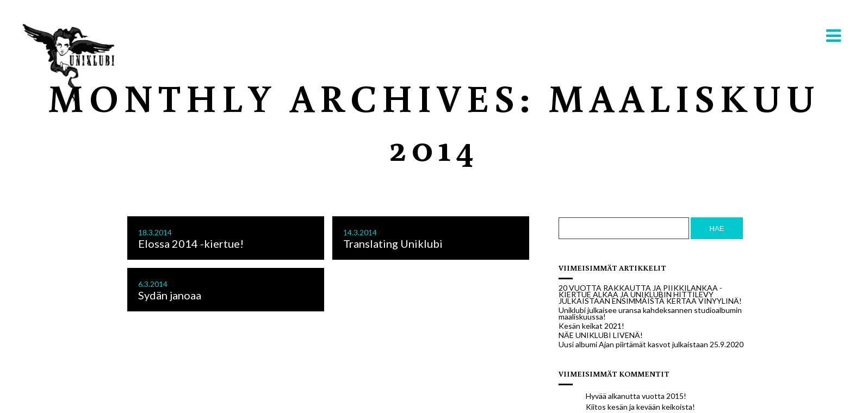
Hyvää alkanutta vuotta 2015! (636, 396)
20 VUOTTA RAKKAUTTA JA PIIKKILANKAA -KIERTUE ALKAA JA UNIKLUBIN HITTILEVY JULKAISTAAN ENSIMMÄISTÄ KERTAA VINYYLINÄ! (650, 295)
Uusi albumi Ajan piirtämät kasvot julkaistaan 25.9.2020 (651, 345)
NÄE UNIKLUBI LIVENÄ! (601, 335)
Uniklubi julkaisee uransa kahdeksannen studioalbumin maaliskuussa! (650, 314)
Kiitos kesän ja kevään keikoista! (640, 407)
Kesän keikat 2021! (591, 326)
